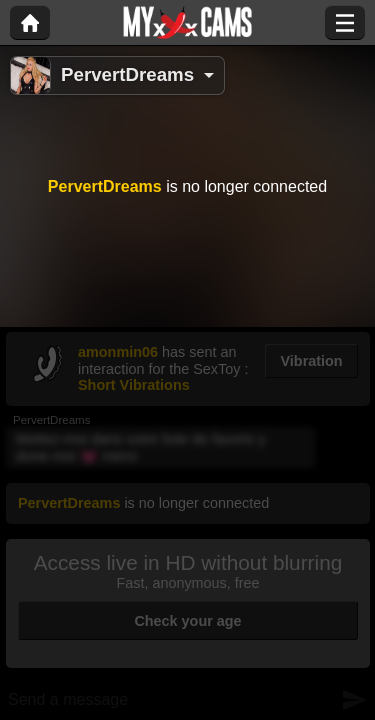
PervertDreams (127, 74)
